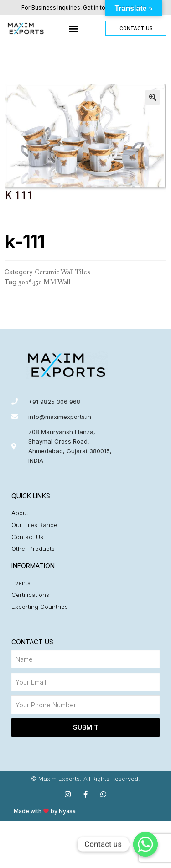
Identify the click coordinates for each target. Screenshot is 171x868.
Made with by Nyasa (45, 811)
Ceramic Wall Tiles (62, 272)
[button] (74, 29)
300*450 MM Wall (44, 282)
